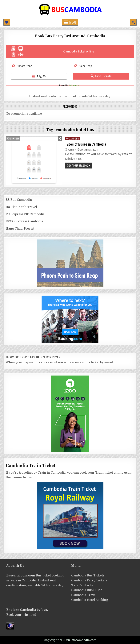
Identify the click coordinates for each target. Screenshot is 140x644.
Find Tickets (101, 76)
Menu (73, 22)
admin (71, 150)
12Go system (74, 85)
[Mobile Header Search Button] (133, 22)
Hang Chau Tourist (20, 229)
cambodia (74, 138)
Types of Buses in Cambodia (86, 144)
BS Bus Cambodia (19, 200)
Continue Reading (77, 165)
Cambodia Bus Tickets (88, 575)
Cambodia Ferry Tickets (89, 580)
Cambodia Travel (84, 595)
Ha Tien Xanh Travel (21, 207)
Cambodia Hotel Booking (90, 600)
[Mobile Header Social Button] (7, 22)
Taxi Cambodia (82, 585)
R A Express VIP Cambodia (25, 214)
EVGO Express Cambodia (24, 221)
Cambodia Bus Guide (87, 590)
